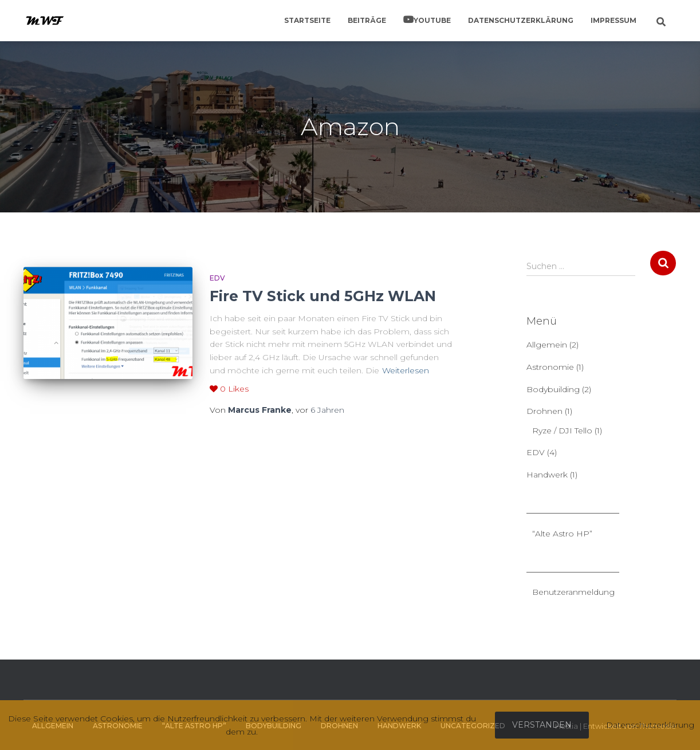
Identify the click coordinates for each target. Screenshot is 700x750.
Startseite (307, 20)
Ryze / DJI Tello (562, 431)
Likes (229, 389)
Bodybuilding (553, 389)
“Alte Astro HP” (562, 534)
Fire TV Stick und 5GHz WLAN (323, 296)
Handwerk (547, 475)
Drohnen (544, 411)
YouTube (432, 20)
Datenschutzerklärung (521, 20)
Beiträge (367, 20)
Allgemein (547, 345)
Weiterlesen (406, 370)
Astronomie (550, 367)
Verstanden (542, 725)
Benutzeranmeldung (573, 592)
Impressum (614, 20)
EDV (217, 278)
